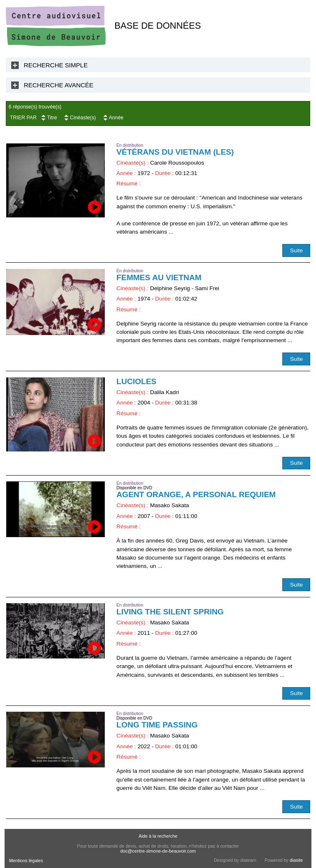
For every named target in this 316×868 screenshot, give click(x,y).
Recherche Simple (56, 65)
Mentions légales (26, 861)
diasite (296, 860)
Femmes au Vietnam (159, 277)
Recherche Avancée (58, 85)
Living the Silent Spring (170, 612)
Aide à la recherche (158, 836)
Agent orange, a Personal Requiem (196, 494)
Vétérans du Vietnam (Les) (175, 152)
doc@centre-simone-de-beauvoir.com (158, 851)
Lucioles (136, 381)
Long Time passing (157, 725)
